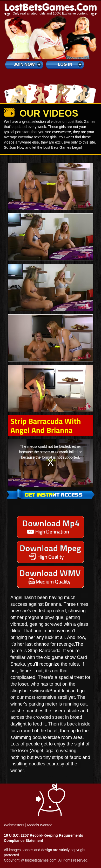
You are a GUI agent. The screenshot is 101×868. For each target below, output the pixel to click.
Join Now (24, 64)
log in (65, 64)
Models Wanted (40, 825)
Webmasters (14, 825)
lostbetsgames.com (41, 860)
